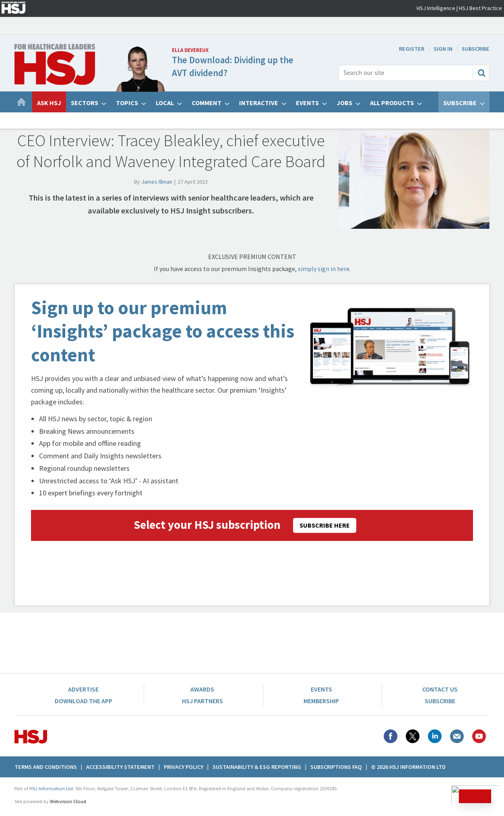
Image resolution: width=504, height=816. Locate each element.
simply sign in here (324, 269)
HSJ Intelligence (436, 8)
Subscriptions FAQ (336, 767)
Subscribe (476, 49)
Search (481, 73)
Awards (202, 689)
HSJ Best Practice (480, 8)
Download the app (84, 701)
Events (321, 689)
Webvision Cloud (68, 801)
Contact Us (440, 689)
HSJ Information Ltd (51, 788)
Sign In (443, 49)
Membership (321, 701)
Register (412, 49)
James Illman (157, 182)
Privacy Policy (184, 767)
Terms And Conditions (46, 767)
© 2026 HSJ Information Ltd (408, 767)
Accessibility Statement (120, 767)
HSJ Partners (202, 701)
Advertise (83, 689)
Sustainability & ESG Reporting (257, 767)
